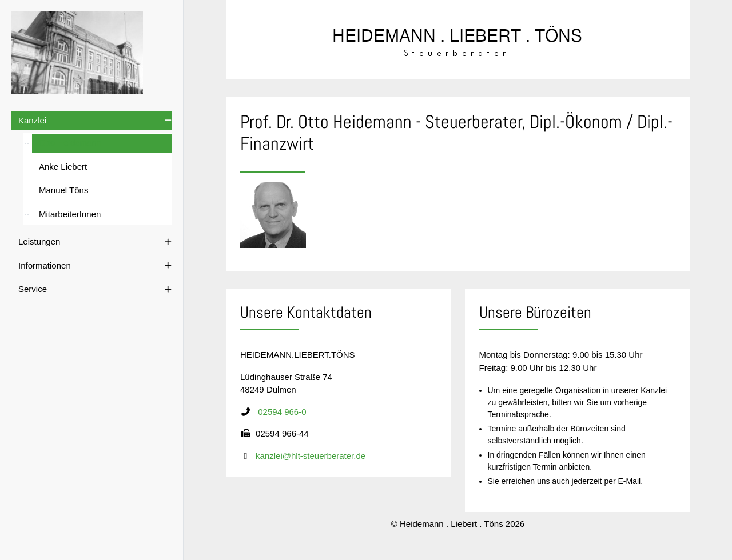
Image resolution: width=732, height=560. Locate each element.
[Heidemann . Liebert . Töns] (77, 53)
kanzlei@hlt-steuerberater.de (311, 458)
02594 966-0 (282, 414)
